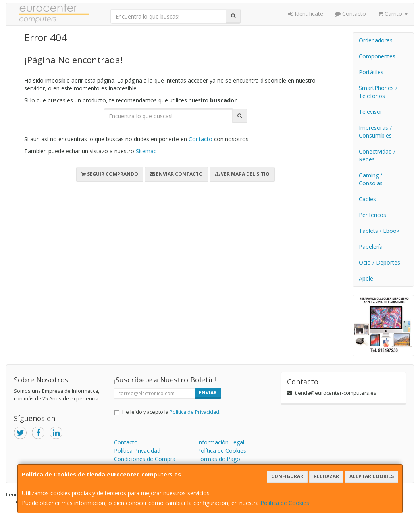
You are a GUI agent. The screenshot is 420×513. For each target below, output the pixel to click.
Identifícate (306, 14)
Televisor (371, 112)
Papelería (371, 247)
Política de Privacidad (194, 412)
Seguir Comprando (110, 174)
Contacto (351, 14)
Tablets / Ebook (379, 231)
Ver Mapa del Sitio (242, 174)
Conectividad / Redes (377, 155)
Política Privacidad (137, 451)
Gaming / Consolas (371, 179)
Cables (367, 199)
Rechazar (326, 476)
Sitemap (146, 151)
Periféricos (373, 215)
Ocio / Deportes (380, 262)
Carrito (393, 14)
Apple (366, 278)
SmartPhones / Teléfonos (378, 92)
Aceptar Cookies (372, 476)
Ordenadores (376, 40)
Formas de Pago (219, 459)
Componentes (377, 56)
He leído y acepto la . (171, 412)
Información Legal (221, 442)
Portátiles (371, 72)
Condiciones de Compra (145, 459)
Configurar (287, 476)
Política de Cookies (285, 503)
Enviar (208, 393)
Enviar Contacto (176, 174)
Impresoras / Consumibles (375, 132)
